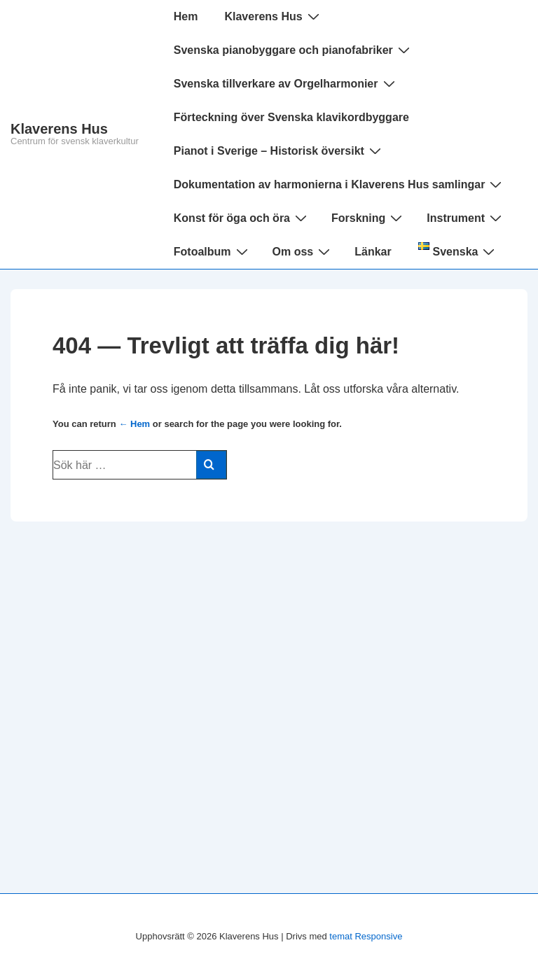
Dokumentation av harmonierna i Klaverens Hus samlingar (340, 184)
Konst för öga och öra (242, 218)
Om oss (303, 251)
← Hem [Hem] (134, 424)
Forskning (368, 218)
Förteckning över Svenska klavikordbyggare (291, 117)
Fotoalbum (213, 251)
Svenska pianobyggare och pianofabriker (294, 50)
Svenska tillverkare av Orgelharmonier (286, 83)
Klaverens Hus (59, 129)
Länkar (373, 252)
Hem (186, 16)
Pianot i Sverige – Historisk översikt (279, 150)
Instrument (466, 218)
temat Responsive (366, 936)
